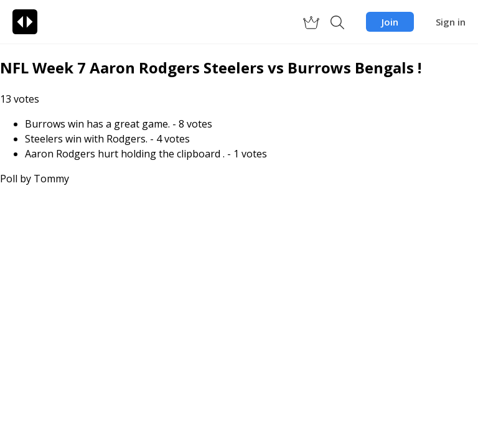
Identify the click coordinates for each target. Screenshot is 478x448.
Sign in (451, 22)
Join (390, 22)
